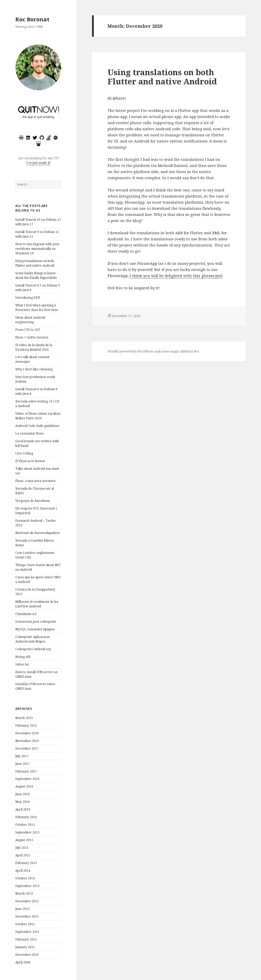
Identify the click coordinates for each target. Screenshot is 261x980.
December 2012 (27, 901)
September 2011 (27, 932)
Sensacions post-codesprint (36, 622)
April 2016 (23, 809)
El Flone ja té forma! (30, 461)
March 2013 (24, 893)
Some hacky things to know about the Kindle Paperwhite (36, 275)
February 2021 (26, 726)
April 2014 (23, 871)
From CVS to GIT (28, 330)
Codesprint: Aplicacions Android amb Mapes (33, 639)
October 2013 (25, 878)
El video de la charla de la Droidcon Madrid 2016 (34, 347)
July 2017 (22, 756)
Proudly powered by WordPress (131, 351)
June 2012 (23, 909)
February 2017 (26, 771)
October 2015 (25, 825)
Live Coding (24, 453)
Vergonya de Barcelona (32, 501)
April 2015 (23, 855)
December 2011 (27, 916)
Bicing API (23, 657)
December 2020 (27, 733)
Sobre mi (22, 664)
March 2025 (24, 718)
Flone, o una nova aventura (35, 481)
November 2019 (27, 741)
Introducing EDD (28, 298)
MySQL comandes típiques (35, 629)
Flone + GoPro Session (32, 337)
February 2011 (26, 939)
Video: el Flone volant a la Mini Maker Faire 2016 (38, 416)
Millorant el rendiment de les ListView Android (37, 604)
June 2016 (23, 794)
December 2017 (27, 748)
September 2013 (27, 886)
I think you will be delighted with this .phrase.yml (176, 276)
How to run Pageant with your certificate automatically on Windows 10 (37, 249)
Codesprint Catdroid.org (33, 649)
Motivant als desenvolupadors (37, 533)
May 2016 (23, 802)
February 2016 (26, 817)
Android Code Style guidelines (37, 426)
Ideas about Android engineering (30, 320)
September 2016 (27, 779)
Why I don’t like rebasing (34, 369)
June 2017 (23, 764)
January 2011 (25, 947)
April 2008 (23, 962)
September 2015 (27, 832)
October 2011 (25, 924)
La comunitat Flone (30, 433)
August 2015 (24, 840)
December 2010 (27, 955)
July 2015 (22, 848)
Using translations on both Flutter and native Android (35, 263)
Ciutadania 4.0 (26, 614)
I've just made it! (38, 163)
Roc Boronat (32, 19)
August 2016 (24, 786)
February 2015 (26, 863)
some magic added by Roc (180, 351)
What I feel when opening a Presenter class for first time (37, 308)
